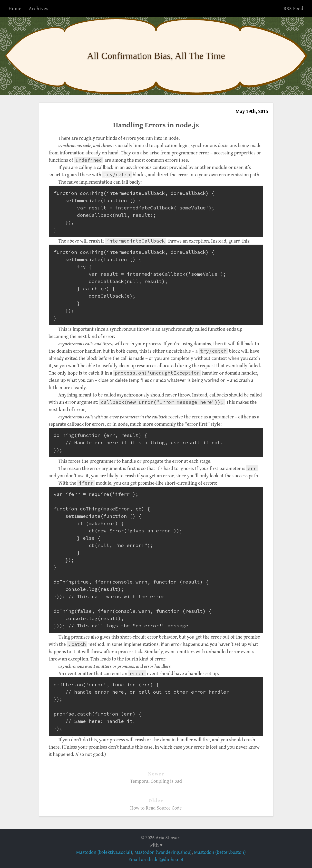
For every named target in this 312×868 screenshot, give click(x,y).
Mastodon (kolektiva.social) (104, 852)
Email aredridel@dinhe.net (156, 859)
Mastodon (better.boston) (220, 852)
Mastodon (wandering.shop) (163, 852)
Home (15, 8)
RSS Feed (293, 8)
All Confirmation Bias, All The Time (156, 56)
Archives (39, 8)
